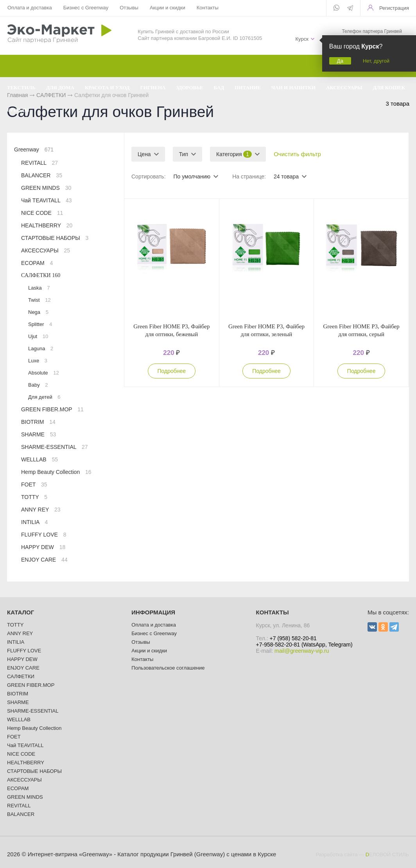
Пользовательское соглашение (168, 668)
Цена (144, 154)
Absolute (44, 373)
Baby (38, 385)
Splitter (40, 324)
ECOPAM (37, 263)
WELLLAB (39, 459)
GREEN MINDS (46, 188)
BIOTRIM (38, 422)
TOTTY (34, 497)
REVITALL (39, 163)
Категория (234, 154)
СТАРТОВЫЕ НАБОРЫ (55, 238)
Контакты (208, 8)
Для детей (44, 397)
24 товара (286, 176)
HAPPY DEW (43, 547)
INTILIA (34, 522)
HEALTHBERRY (47, 225)
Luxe (38, 361)
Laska (39, 288)
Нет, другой (376, 61)
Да (340, 61)
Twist (39, 300)
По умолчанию (192, 176)
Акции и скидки (168, 8)
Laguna (41, 348)
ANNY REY (41, 510)
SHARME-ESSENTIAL (55, 447)
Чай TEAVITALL (47, 200)
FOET (34, 484)
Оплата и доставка (30, 8)
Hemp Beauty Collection (56, 472)
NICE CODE (42, 213)
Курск (302, 39)
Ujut (38, 336)
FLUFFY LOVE (44, 535)
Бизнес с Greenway (86, 8)
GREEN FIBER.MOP (52, 409)
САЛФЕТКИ (41, 275)
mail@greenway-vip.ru (302, 651)
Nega (38, 312)
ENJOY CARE (44, 560)
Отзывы (129, 8)
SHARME (39, 434)
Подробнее (172, 371)
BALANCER (42, 175)
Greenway (34, 149)
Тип (184, 154)
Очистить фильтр (297, 154)
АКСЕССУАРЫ (46, 250)
